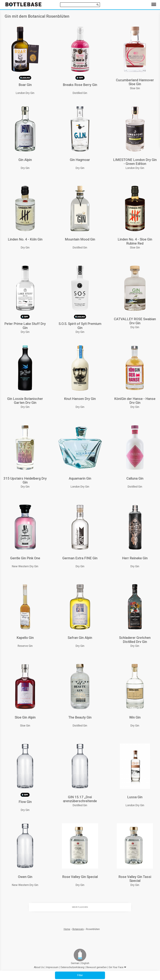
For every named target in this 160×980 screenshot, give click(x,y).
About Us (39, 967)
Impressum (52, 967)
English (85, 963)
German (75, 963)
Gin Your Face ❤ (117, 967)
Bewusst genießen (96, 967)
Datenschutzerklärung (72, 967)
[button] (80, 975)
